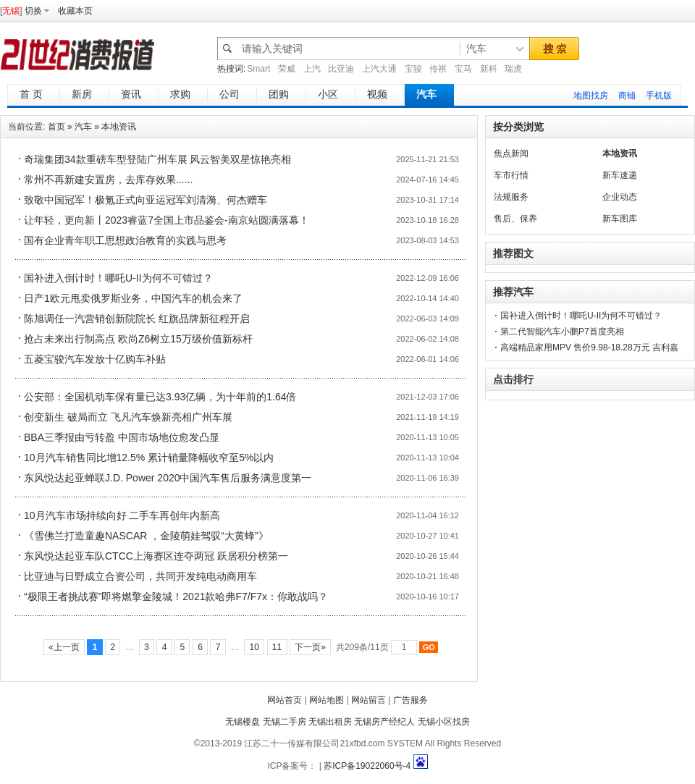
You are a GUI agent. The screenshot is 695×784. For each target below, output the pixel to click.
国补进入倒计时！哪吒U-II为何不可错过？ (118, 278)
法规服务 (511, 197)
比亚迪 (341, 69)
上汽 (312, 69)
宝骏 (413, 69)
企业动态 (620, 197)
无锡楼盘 (243, 722)
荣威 (287, 69)
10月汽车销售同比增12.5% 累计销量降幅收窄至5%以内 (149, 458)
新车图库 (620, 219)
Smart (258, 69)
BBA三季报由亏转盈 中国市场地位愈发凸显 (122, 437)
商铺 (627, 96)
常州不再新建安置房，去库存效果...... (108, 180)
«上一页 (64, 647)
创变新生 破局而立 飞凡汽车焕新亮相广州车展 (128, 417)
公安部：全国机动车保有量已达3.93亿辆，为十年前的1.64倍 (160, 397)
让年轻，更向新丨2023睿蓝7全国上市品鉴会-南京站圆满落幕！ (167, 220)
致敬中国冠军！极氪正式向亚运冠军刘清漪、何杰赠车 (146, 200)
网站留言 (368, 700)
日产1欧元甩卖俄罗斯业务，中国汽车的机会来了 (133, 298)
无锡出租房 (330, 722)
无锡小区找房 (444, 722)
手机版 (659, 96)
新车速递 (620, 175)
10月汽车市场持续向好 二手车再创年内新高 (122, 515)
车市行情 (511, 175)
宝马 (463, 69)
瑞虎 (513, 69)
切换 (33, 11)
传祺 (438, 69)
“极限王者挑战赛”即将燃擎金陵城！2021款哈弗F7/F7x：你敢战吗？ (176, 597)
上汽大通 (379, 69)
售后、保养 (515, 219)
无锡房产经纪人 (384, 722)
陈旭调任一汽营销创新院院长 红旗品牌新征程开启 (137, 319)
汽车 (83, 127)
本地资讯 (119, 127)
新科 (489, 69)
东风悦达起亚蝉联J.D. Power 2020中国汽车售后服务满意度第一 (168, 478)
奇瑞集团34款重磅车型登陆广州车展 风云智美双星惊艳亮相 (157, 159)
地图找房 (591, 96)
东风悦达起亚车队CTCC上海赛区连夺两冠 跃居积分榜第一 (156, 556)
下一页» (310, 647)
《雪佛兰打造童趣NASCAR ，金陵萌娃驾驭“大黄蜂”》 (146, 536)
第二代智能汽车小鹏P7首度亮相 (562, 332)
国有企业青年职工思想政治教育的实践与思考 (125, 240)
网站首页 (285, 700)
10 (254, 647)
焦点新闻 (511, 153)
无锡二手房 (285, 722)
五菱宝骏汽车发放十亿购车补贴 (95, 359)
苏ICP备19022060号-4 (367, 766)
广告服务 (410, 700)
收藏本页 (75, 11)
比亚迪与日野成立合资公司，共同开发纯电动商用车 (140, 576)
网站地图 (327, 700)
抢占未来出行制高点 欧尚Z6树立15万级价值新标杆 (138, 339)
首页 (56, 127)
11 (277, 647)
